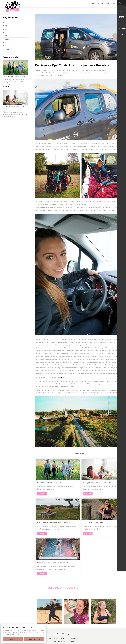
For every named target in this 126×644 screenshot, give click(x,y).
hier (63, 378)
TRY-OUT (6, 39)
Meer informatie (34, 639)
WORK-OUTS (7, 43)
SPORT (93, 4)
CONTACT (121, 4)
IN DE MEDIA (111, 4)
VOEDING (101, 4)
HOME (86, 4)
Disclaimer (63, 639)
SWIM (5, 26)
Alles (5, 22)
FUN (5, 46)
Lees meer (42, 494)
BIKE (5, 29)
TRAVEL (6, 36)
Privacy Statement (53, 639)
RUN (5, 32)
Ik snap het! (13, 639)
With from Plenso (69, 641)
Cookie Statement (73, 639)
